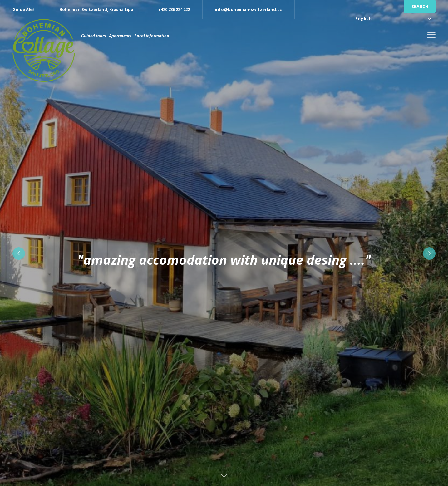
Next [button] (429, 253)
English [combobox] (363, 19)
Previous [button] (19, 253)
